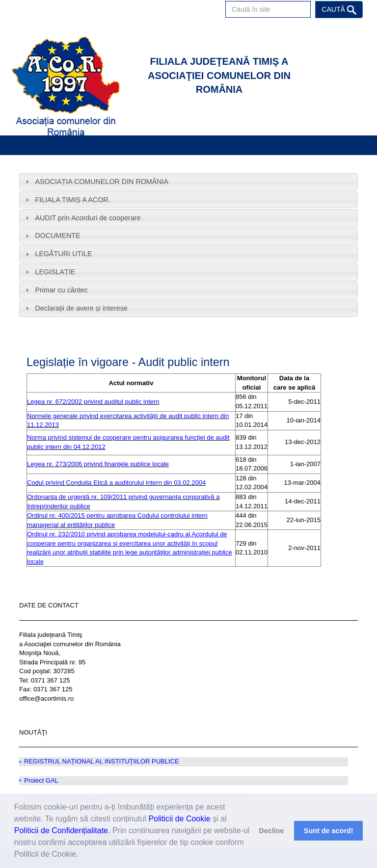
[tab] (188, 182)
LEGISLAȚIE (55, 272)
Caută (339, 10)
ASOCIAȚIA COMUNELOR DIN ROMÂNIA (102, 182)
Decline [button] (271, 831)
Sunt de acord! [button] (329, 831)
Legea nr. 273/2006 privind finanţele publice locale (98, 464)
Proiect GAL (41, 780)
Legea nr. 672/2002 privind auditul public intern (93, 402)
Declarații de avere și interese (81, 308)
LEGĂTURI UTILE (63, 254)
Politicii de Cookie (179, 819)
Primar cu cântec (61, 290)
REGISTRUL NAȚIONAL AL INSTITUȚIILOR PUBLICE (102, 761)
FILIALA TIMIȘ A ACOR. (72, 200)
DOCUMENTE (57, 236)
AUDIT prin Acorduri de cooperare (88, 218)
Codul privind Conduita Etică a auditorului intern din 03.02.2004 (116, 483)
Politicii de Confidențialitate (61, 830)
